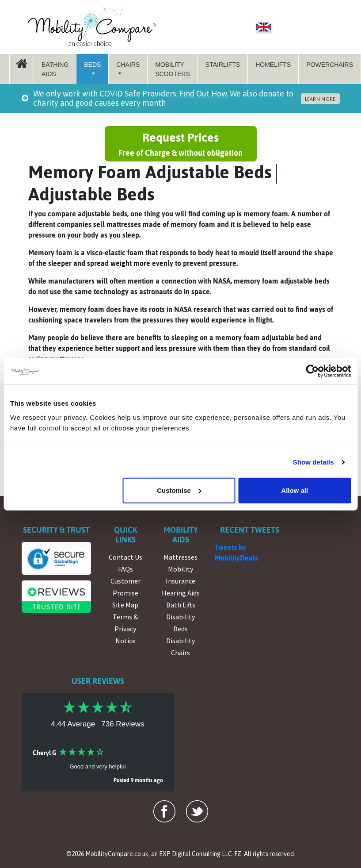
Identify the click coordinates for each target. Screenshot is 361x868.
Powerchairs (330, 65)
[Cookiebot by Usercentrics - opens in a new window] (312, 371)
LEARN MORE (320, 99)
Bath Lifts (181, 605)
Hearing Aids (181, 593)
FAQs (125, 569)
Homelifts (273, 65)
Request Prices (181, 145)
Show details (313, 462)
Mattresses (180, 557)
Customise (179, 490)
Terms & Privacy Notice (125, 629)
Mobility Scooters (173, 69)
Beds (92, 65)
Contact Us (125, 557)
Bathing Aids (55, 69)
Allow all (294, 490)
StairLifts (223, 65)
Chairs (128, 65)
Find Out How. (204, 94)
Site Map (125, 605)
